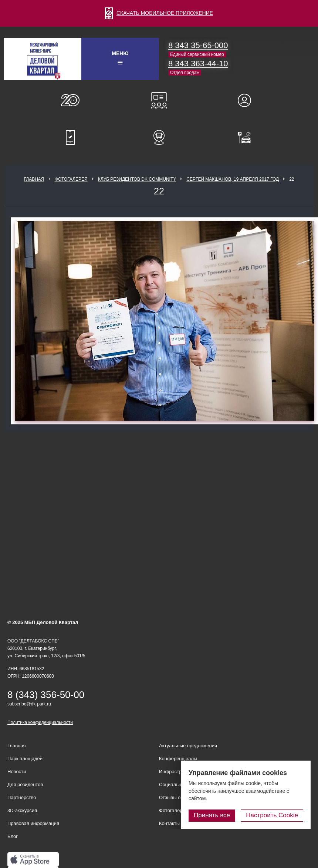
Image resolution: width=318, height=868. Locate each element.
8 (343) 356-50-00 (46, 695)
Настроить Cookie (272, 815)
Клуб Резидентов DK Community (137, 179)
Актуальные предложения (188, 746)
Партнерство (22, 797)
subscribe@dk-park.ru (29, 704)
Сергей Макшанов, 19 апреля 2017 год (233, 179)
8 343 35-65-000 (198, 45)
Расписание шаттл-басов (159, 137)
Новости (17, 772)
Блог (13, 836)
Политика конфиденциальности (40, 722)
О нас (70, 100)
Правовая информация (33, 823)
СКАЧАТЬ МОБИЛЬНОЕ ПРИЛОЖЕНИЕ (159, 13)
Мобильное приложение (70, 137)
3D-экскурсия (22, 810)
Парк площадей (25, 759)
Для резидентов (248, 100)
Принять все (212, 815)
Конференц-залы (159, 100)
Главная (34, 179)
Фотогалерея (71, 179)
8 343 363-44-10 (198, 64)
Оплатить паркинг (248, 137)
